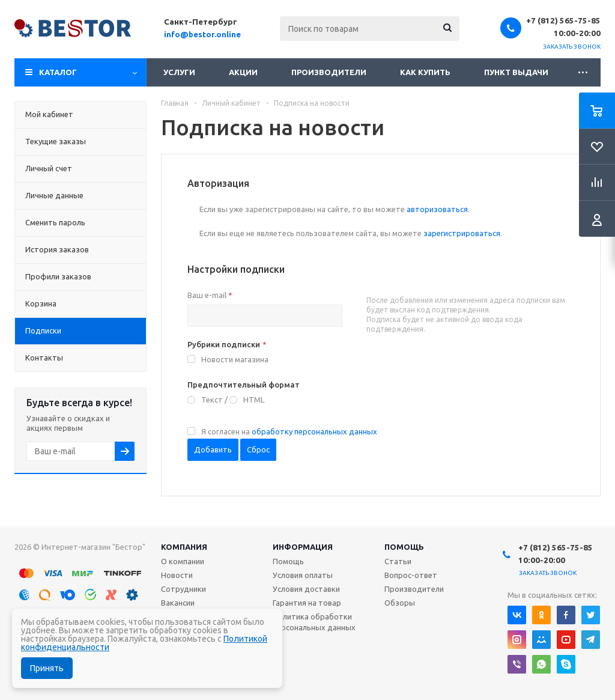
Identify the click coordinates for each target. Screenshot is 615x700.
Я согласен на (289, 431)
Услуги (179, 72)
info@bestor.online (202, 34)
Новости (177, 575)
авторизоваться (437, 209)
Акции (243, 72)
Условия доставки (306, 589)
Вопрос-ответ (411, 575)
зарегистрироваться (462, 233)
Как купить (425, 72)
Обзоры (400, 603)
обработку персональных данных (314, 431)
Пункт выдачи (516, 72)
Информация (303, 547)
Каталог (58, 72)
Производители (329, 72)
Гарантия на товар (307, 603)
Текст (212, 400)
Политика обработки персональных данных (314, 622)
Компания (184, 547)
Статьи (398, 561)
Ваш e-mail (210, 295)
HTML (254, 400)
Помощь (404, 547)
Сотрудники (183, 589)
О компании (183, 561)
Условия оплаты (303, 575)
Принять (47, 668)
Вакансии (178, 603)
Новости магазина (235, 359)
